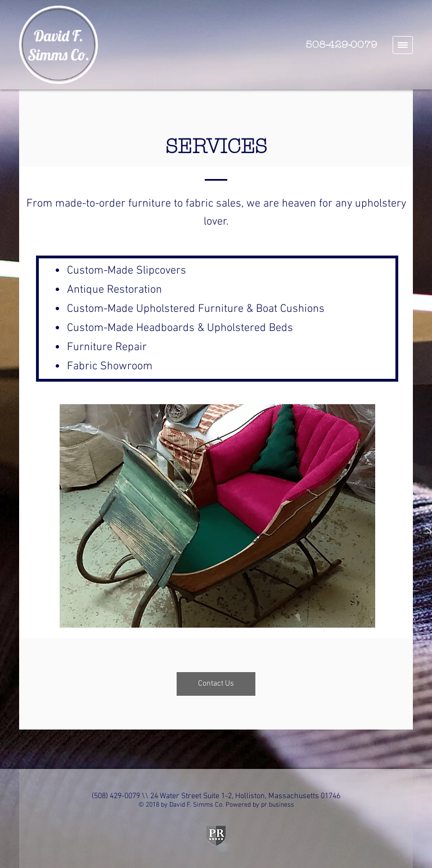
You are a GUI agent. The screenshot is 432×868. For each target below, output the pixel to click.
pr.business (278, 805)
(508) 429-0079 (116, 796)
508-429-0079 (341, 45)
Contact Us (216, 684)
